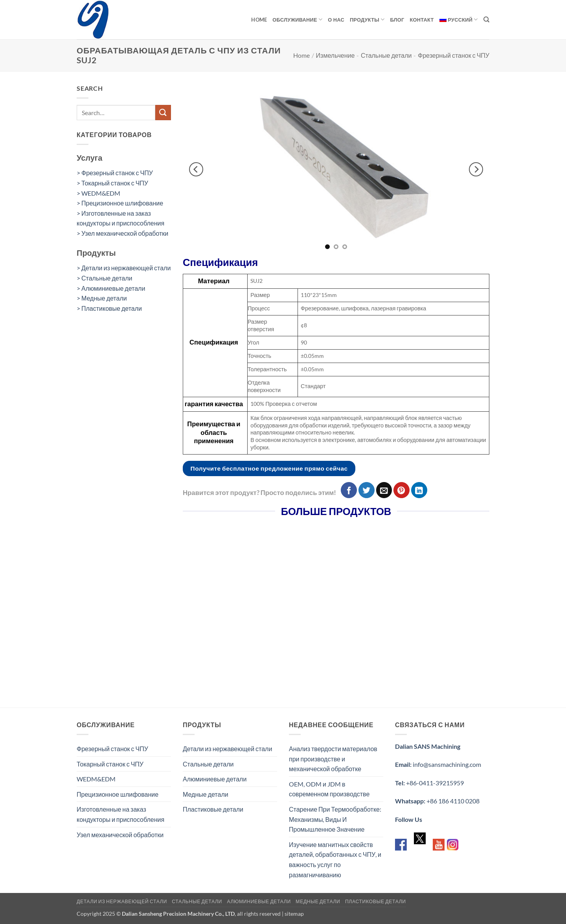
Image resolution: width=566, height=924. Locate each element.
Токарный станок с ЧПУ (110, 764)
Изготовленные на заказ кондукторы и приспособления (120, 814)
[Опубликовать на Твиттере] (367, 490)
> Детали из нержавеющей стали (124, 268)
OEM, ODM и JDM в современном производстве (329, 789)
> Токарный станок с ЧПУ (112, 183)
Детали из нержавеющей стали (227, 749)
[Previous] (196, 169)
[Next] (476, 169)
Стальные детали (386, 55)
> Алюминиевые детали (111, 288)
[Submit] (163, 113)
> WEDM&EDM (98, 193)
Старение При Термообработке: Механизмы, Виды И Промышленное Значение (335, 819)
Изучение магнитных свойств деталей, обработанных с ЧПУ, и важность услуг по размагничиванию (335, 860)
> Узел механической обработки (122, 233)
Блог (397, 20)
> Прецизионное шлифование (120, 203)
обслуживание (297, 19)
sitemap (294, 914)
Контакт (422, 20)
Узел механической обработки (120, 835)
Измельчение (335, 55)
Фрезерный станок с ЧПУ (454, 55)
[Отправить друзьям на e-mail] (384, 490)
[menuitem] (459, 20)
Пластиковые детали (213, 809)
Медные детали (206, 794)
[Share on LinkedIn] (419, 490)
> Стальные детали (105, 278)
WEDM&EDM (96, 779)
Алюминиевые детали (215, 779)
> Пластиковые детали (109, 308)
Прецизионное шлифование (118, 794)
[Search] (486, 20)
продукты (367, 19)
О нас (336, 20)
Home (259, 20)
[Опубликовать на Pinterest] (402, 490)
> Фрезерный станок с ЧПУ (115, 173)
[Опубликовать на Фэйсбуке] (349, 490)
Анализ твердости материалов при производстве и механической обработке (333, 759)
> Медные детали (102, 298)
